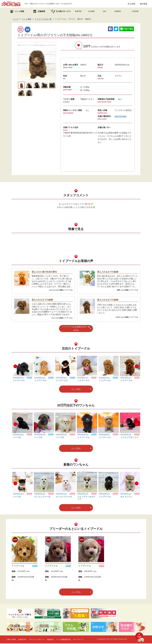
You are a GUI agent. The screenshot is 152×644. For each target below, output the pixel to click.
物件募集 (144, 4)
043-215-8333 (121, 117)
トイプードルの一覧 (43, 20)
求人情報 (131, 4)
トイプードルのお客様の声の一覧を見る (76, 329)
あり (120, 100)
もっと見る (76, 390)
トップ (16, 20)
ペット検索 (27, 20)
